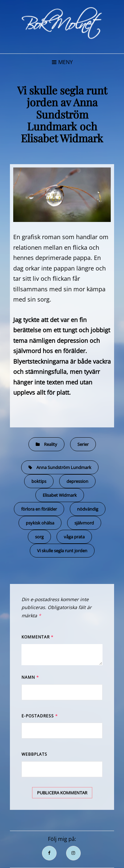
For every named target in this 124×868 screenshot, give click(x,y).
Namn (30, 677)
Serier (83, 444)
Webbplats (34, 754)
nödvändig (88, 509)
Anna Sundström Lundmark (64, 467)
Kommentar (38, 637)
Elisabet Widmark (60, 495)
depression (77, 481)
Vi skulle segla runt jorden (62, 551)
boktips (39, 481)
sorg (39, 537)
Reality (51, 444)
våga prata (74, 537)
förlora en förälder (39, 509)
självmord (84, 523)
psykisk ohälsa (40, 523)
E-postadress (40, 716)
